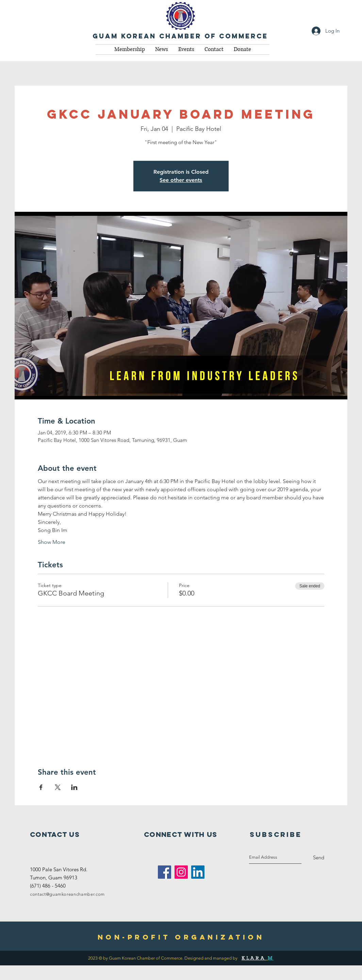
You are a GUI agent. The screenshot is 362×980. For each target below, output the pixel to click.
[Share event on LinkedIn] (74, 787)
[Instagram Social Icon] (181, 872)
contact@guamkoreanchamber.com (67, 894)
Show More (52, 542)
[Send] (319, 858)
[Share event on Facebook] (41, 787)
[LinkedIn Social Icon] (198, 872)
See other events (181, 180)
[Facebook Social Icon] (164, 872)
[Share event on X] (58, 787)
